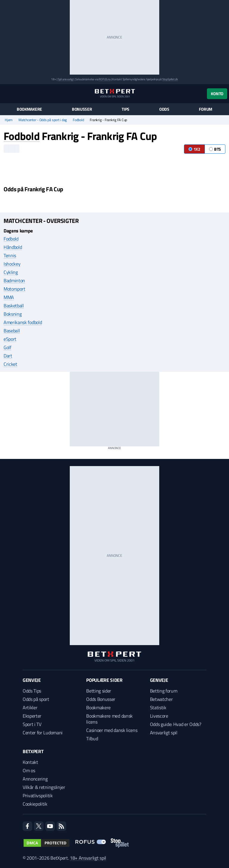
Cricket (10, 364)
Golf (7, 347)
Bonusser (82, 109)
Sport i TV (32, 724)
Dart (8, 356)
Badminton (14, 280)
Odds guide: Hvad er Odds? (176, 724)
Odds (164, 109)
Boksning (13, 314)
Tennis (10, 255)
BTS (215, 149)
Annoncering (35, 779)
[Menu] (7, 94)
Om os (29, 770)
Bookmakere (29, 109)
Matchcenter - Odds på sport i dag (43, 120)
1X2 (194, 149)
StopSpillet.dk (170, 79)
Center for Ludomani (43, 733)
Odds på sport (36, 699)
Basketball (14, 306)
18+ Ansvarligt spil (88, 858)
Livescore (159, 716)
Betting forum (164, 691)
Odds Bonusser (101, 699)
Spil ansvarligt (66, 79)
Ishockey (12, 264)
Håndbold (13, 247)
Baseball (12, 331)
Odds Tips (32, 691)
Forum (206, 109)
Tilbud (92, 739)
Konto (217, 94)
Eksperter (32, 716)
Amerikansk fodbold (23, 322)
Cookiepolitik (35, 804)
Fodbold (78, 120)
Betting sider (99, 691)
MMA (9, 297)
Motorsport (14, 289)
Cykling (11, 272)
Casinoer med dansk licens (112, 730)
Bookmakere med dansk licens (109, 719)
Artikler (30, 707)
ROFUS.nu (105, 79)
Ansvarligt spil (164, 733)
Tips (126, 109)
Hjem (9, 120)
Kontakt (30, 762)
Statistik (158, 707)
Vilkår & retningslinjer (44, 787)
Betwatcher (161, 699)
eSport (10, 339)
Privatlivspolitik (38, 795)
